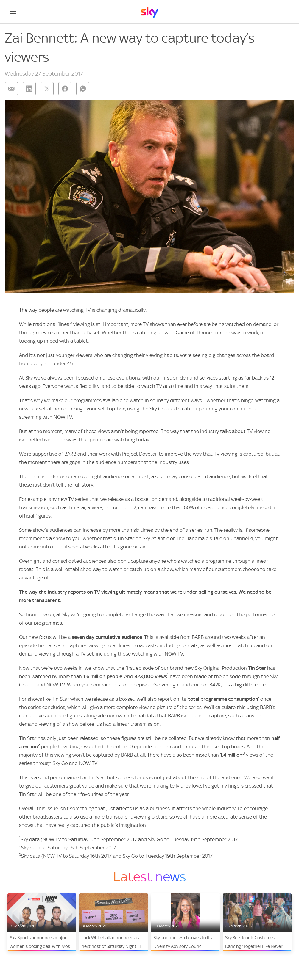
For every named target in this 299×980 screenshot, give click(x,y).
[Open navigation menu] (13, 12)
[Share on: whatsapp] (83, 89)
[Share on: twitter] (47, 89)
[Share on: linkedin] (29, 89)
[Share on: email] (11, 89)
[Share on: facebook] (65, 89)
